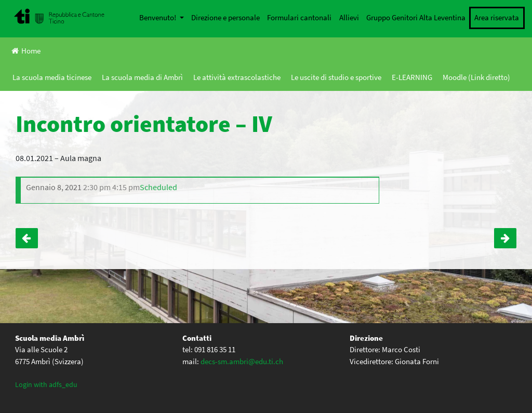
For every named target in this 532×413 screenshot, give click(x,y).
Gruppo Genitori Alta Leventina (416, 17)
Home (26, 51)
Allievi (349, 17)
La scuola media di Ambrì (142, 77)
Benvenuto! (158, 17)
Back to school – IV (27, 238)
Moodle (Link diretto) (476, 77)
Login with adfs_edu (46, 384)
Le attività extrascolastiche (237, 77)
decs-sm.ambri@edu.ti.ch (242, 361)
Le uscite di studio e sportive (336, 77)
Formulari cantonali (299, 17)
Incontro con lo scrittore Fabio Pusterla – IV (505, 238)
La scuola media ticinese (52, 77)
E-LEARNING (412, 77)
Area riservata (497, 17)
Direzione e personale (225, 17)
